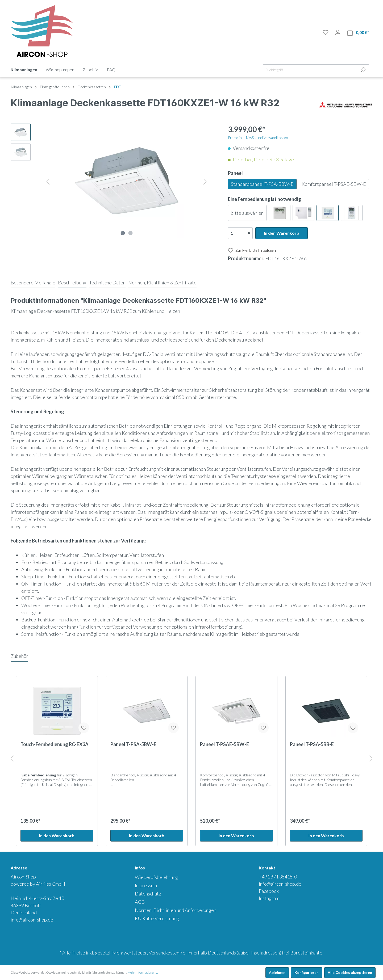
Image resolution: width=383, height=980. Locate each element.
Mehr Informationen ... (143, 972)
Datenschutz (148, 894)
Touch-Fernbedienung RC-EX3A (55, 744)
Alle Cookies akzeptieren (350, 972)
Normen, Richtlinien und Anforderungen (176, 910)
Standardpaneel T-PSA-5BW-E (262, 184)
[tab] (33, 283)
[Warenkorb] (358, 33)
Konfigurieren (307, 972)
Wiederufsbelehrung (156, 877)
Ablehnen (277, 972)
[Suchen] (363, 70)
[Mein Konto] (338, 32)
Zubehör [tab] (19, 656)
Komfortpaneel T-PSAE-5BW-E (334, 184)
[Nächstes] (205, 181)
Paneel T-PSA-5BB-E (312, 744)
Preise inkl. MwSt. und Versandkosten (258, 138)
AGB (140, 902)
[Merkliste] (326, 32)
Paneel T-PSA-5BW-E (133, 744)
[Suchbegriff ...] (310, 70)
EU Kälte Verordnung (157, 918)
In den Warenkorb (282, 233)
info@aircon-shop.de (32, 920)
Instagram (269, 898)
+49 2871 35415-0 (278, 877)
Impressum (146, 885)
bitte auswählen (247, 213)
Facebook (269, 891)
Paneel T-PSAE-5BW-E (224, 744)
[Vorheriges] (48, 181)
